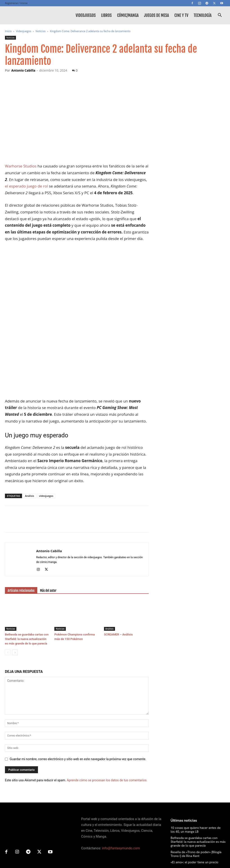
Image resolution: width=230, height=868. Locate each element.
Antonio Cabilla (23, 70)
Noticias (41, 31)
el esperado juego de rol (26, 186)
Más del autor (48, 528)
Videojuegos (86, 15)
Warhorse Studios (21, 166)
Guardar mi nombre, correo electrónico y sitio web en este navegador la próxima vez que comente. (78, 696)
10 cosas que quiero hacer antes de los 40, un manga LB (196, 767)
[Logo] (25, 15)
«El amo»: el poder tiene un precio (195, 799)
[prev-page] (8, 589)
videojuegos (46, 433)
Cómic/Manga (128, 15)
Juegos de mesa (156, 15)
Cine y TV (181, 15)
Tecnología (203, 15)
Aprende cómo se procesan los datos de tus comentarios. (107, 717)
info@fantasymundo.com (121, 785)
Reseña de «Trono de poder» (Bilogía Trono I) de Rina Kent (196, 791)
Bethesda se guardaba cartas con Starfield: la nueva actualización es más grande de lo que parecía (27, 576)
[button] (220, 16)
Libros (106, 15)
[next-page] (15, 589)
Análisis (30, 433)
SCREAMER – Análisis (118, 571)
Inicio (8, 31)
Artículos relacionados (21, 528)
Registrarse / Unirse (16, 3)
